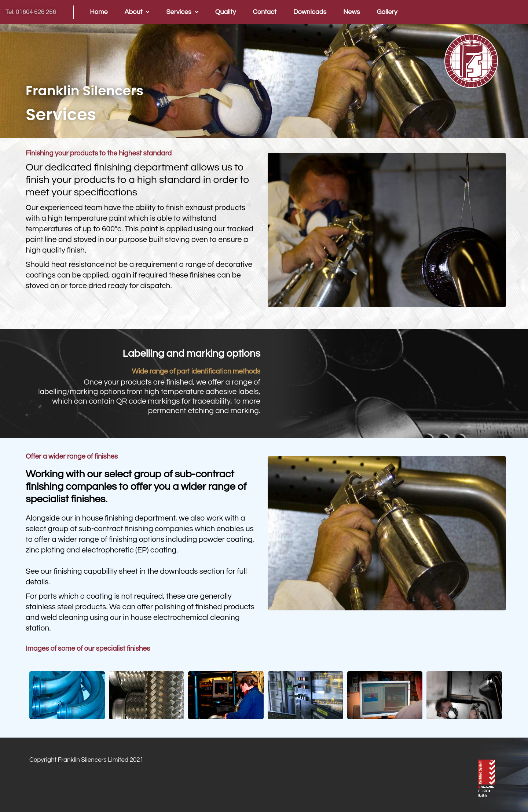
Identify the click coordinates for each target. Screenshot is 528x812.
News (351, 12)
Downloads (310, 12)
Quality (226, 12)
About (137, 12)
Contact (265, 12)
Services (182, 12)
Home (99, 12)
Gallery (387, 12)
